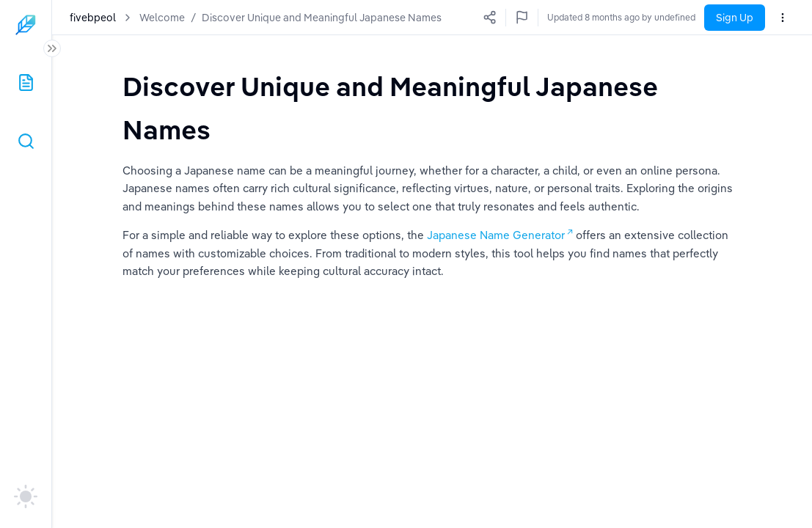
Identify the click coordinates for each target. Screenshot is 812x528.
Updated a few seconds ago (639, 17)
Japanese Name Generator (496, 235)
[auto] (26, 496)
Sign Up (735, 18)
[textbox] (432, 107)
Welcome (162, 18)
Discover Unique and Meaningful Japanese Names (322, 18)
